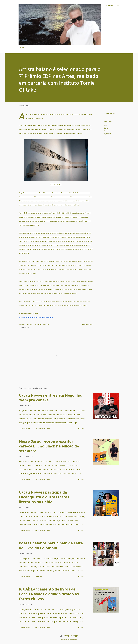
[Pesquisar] (109, 6)
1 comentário (37, 576)
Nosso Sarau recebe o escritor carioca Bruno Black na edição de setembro (49, 446)
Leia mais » (82, 429)
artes (106, 125)
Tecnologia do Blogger (69, 636)
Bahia (106, 128)
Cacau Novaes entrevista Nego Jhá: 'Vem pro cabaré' (51, 398)
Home (22, 48)
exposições (107, 134)
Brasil (106, 131)
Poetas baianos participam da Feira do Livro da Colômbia (51, 545)
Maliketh (75, 640)
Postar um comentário (41, 429)
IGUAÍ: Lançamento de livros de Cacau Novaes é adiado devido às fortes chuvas (49, 594)
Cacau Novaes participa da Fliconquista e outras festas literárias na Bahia (44, 497)
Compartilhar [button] (109, 114)
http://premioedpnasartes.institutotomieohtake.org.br (36, 318)
